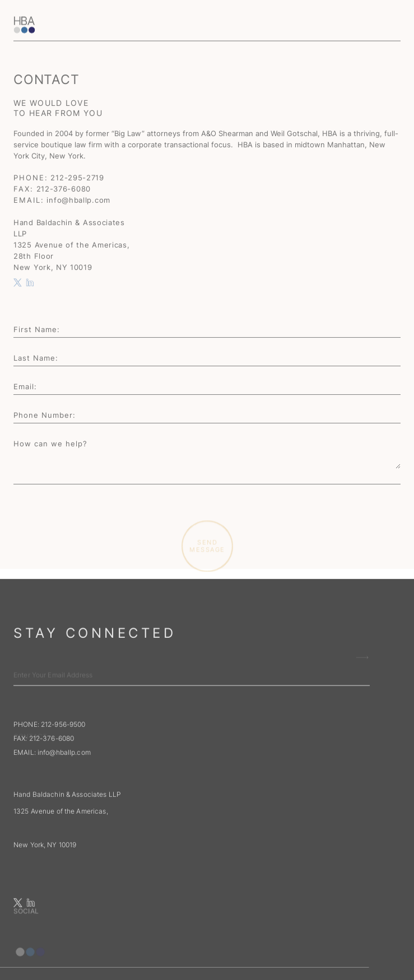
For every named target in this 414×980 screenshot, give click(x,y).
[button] (392, 10)
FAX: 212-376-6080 (44, 769)
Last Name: (36, 358)
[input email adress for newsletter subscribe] (192, 731)
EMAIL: (53, 783)
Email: (25, 387)
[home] (97, 12)
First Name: (37, 330)
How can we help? (50, 444)
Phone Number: (45, 416)
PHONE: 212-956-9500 (49, 755)
